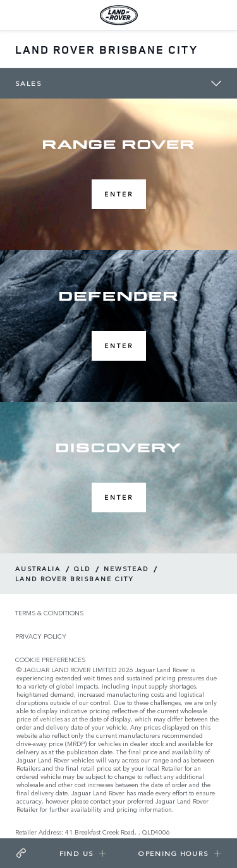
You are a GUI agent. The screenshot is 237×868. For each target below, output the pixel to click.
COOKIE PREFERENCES (50, 660)
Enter (119, 194)
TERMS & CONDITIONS (49, 613)
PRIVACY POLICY (41, 636)
